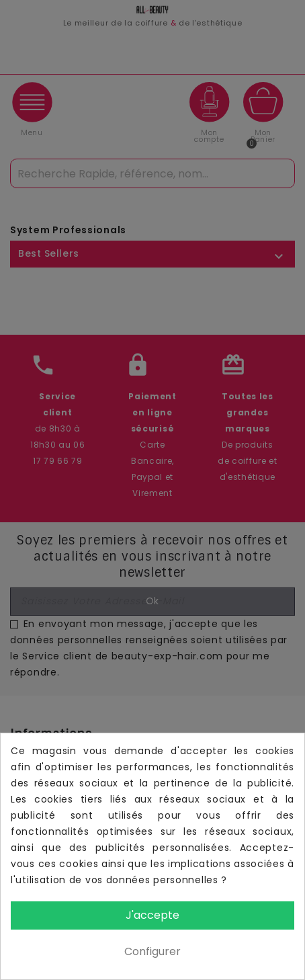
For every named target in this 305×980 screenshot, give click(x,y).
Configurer (152, 951)
